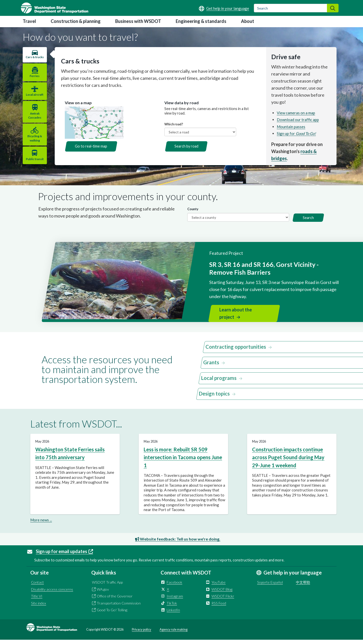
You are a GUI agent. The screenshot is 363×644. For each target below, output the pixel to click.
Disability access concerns (52, 593)
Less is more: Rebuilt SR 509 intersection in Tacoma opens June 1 (183, 462)
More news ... (41, 524)
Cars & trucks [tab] (34, 59)
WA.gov (103, 593)
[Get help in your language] (224, 8)
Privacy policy (142, 633)
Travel (29, 21)
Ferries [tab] (34, 80)
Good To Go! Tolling (112, 614)
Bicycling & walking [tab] (34, 142)
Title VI (37, 600)
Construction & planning (76, 21)
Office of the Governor (115, 600)
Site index (39, 607)
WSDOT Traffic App (107, 586)
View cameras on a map (295, 113)
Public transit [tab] (34, 163)
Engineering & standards (201, 21)
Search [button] (308, 222)
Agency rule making (174, 633)
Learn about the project (236, 318)
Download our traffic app (297, 120)
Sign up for (296, 133)
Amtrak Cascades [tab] (34, 119)
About (248, 21)
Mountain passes (291, 127)
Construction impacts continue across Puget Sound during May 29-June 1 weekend (288, 462)
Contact (37, 586)
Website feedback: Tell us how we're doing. (178, 543)
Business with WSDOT (138, 21)
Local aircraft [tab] (34, 99)
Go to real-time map (89, 146)
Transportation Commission (119, 607)
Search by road (185, 146)
